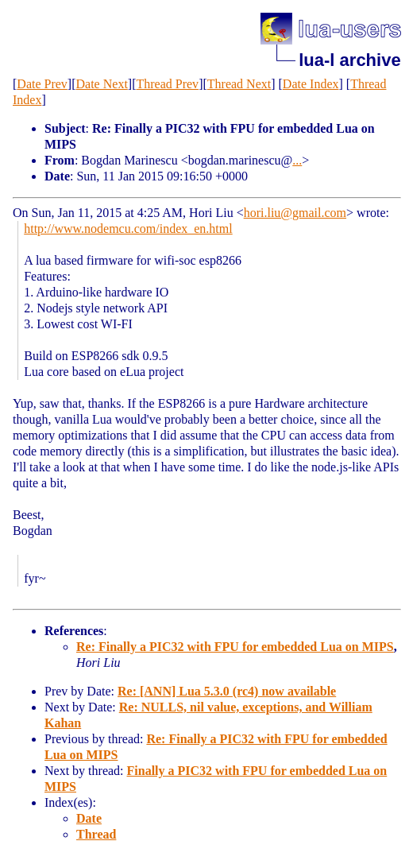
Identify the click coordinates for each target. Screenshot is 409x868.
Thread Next (239, 84)
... (297, 160)
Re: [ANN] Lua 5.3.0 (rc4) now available (227, 691)
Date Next (102, 84)
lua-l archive (349, 60)
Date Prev (42, 84)
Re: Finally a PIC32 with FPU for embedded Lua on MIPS (235, 647)
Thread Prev (167, 84)
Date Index (311, 84)
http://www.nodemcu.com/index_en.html (128, 229)
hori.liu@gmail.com (295, 213)
